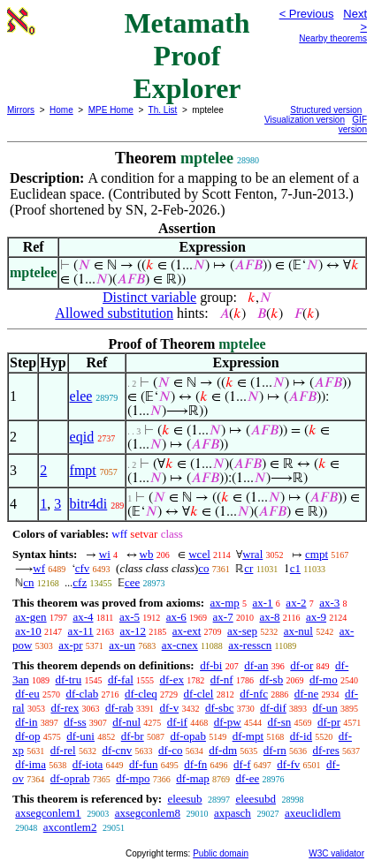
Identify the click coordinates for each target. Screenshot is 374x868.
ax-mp (225, 603)
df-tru (69, 679)
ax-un (122, 645)
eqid (82, 437)
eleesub (184, 799)
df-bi (211, 665)
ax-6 (176, 617)
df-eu (27, 694)
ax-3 (329, 603)
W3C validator (336, 853)
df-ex (172, 679)
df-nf (222, 679)
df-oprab (70, 778)
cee (132, 582)
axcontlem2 (70, 827)
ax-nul (298, 631)
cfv (83, 568)
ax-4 (83, 617)
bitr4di (89, 504)
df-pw (228, 722)
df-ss (75, 722)
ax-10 (28, 631)
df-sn (280, 722)
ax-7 (223, 617)
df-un (325, 708)
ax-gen (31, 617)
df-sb (271, 679)
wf (39, 568)
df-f (242, 764)
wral (252, 554)
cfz (80, 582)
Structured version (326, 110)
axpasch (233, 813)
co (203, 568)
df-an (256, 665)
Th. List (163, 110)
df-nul (126, 722)
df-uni (80, 736)
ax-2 (296, 603)
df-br (133, 736)
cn (28, 582)
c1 (295, 568)
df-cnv (117, 750)
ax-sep (242, 631)
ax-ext (187, 631)
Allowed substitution (114, 313)
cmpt (317, 554)
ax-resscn (250, 645)
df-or (301, 665)
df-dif (273, 708)
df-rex (65, 708)
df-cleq (141, 694)
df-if (177, 722)
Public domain (221, 853)
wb (147, 554)
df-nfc (254, 694)
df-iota (88, 764)
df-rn (275, 750)
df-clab (82, 694)
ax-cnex (180, 645)
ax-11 (81, 631)
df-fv (288, 764)
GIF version (353, 125)
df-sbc (220, 708)
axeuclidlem (313, 813)
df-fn (195, 764)
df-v (170, 708)
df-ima (31, 764)
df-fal (121, 679)
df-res (326, 750)
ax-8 (269, 617)
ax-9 (316, 617)
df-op (27, 736)
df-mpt (248, 736)
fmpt (83, 470)
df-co (170, 750)
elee (81, 396)
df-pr (329, 722)
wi (105, 554)
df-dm (223, 750)
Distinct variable (149, 297)
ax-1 (263, 603)
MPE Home (111, 110)
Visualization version (305, 120)
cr (248, 568)
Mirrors (21, 110)
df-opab (187, 736)
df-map (193, 778)
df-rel (63, 750)
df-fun (144, 764)
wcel (199, 554)
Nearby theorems (333, 38)
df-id (301, 736)
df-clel (199, 694)
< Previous (307, 14)
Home (61, 110)
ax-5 (130, 617)
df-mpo (133, 778)
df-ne (306, 694)
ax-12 (133, 631)
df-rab (119, 708)
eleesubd (255, 799)
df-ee (248, 778)
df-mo (324, 679)
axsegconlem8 (148, 813)
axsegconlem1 (48, 813)
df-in (26, 722)
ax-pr (70, 645)
